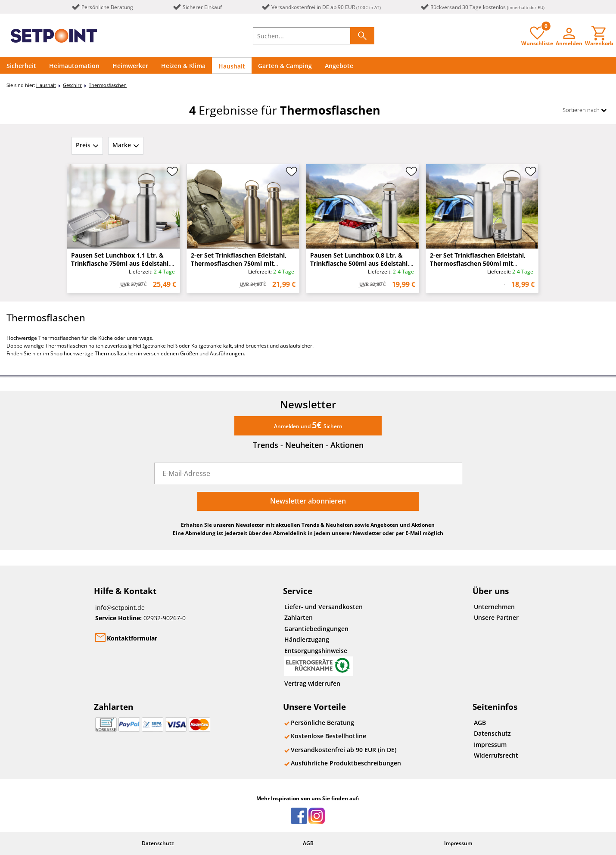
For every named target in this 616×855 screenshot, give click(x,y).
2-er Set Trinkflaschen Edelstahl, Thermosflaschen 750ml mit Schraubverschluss (239, 263)
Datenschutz (492, 733)
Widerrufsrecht (496, 755)
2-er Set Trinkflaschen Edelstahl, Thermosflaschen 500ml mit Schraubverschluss (478, 263)
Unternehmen (494, 607)
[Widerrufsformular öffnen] (369, 684)
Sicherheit (21, 66)
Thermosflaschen (108, 85)
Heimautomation (74, 66)
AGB (480, 723)
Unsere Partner (496, 617)
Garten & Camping (285, 66)
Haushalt (232, 66)
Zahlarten (299, 617)
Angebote (339, 66)
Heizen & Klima (183, 66)
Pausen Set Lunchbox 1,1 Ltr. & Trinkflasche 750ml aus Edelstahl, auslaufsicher (121, 263)
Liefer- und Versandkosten (324, 607)
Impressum (490, 745)
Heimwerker (130, 66)
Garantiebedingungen (316, 629)
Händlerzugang (307, 639)
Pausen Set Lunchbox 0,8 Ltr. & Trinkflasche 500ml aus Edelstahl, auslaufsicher (360, 263)
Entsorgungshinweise (319, 661)
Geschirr (72, 85)
